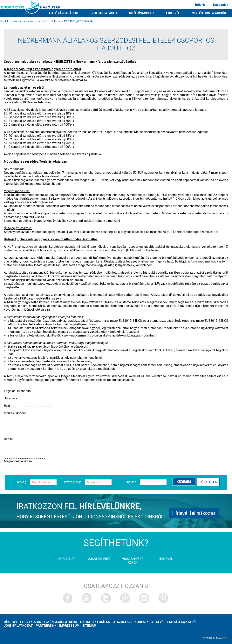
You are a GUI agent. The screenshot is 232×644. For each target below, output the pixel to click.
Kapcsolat (220, 5)
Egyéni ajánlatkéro (61, 622)
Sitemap (89, 626)
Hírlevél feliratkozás (194, 512)
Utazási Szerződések (48, 21)
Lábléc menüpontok (22, 21)
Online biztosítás (95, 622)
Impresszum (69, 626)
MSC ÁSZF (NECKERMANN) (78, 21)
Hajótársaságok (64, 13)
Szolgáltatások (103, 13)
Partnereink (46, 626)
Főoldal (4, 21)
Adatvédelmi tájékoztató (174, 622)
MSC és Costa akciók (209, 13)
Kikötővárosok (142, 13)
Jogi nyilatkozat (18, 626)
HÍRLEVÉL (173, 13)
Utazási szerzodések (131, 622)
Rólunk (200, 5)
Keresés (184, 482)
